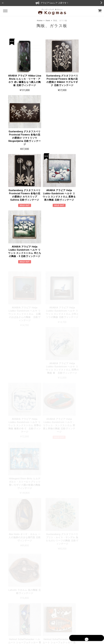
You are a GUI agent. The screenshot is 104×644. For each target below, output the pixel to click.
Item (48, 21)
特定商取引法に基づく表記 (60, 621)
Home (40, 21)
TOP (25, 621)
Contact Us (44, 593)
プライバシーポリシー (38, 621)
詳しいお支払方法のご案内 (84, 491)
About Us (43, 584)
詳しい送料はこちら (87, 454)
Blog (40, 589)
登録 (95, 594)
